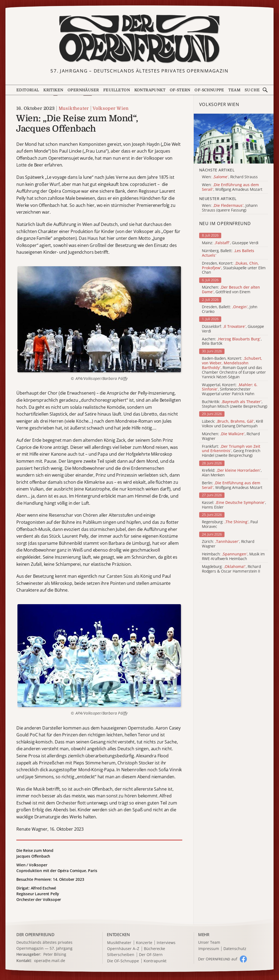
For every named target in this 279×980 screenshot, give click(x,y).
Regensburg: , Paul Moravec (230, 524)
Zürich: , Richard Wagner (228, 544)
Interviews (166, 943)
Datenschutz (235, 949)
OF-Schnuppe (209, 90)
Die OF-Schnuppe (123, 961)
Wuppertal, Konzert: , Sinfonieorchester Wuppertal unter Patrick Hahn (230, 389)
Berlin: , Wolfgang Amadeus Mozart (232, 485)
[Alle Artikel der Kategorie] (234, 139)
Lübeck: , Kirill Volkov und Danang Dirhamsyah (232, 424)
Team (234, 90)
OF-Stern (180, 90)
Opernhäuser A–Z (123, 949)
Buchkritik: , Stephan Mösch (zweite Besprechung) (235, 404)
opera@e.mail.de (50, 961)
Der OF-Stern (151, 955)
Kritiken (53, 90)
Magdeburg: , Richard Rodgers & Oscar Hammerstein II (231, 569)
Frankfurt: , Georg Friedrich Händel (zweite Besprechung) (231, 451)
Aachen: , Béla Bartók (232, 341)
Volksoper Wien (111, 108)
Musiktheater (74, 108)
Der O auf (218, 959)
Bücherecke (154, 949)
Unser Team (209, 942)
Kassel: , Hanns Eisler (234, 505)
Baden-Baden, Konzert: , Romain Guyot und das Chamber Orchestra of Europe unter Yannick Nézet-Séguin (234, 368)
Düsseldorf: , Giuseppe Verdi (233, 329)
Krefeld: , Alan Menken (232, 473)
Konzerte (144, 943)
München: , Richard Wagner (231, 436)
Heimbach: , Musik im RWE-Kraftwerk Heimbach (233, 556)
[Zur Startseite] (140, 39)
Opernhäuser (83, 90)
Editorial (28, 90)
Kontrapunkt (150, 90)
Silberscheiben (121, 955)
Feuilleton (117, 90)
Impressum (209, 949)
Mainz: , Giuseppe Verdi (230, 243)
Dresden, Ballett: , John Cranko (230, 309)
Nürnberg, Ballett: (228, 253)
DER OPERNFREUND (35, 934)
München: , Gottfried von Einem (231, 290)
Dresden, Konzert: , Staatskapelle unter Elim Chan (234, 268)
